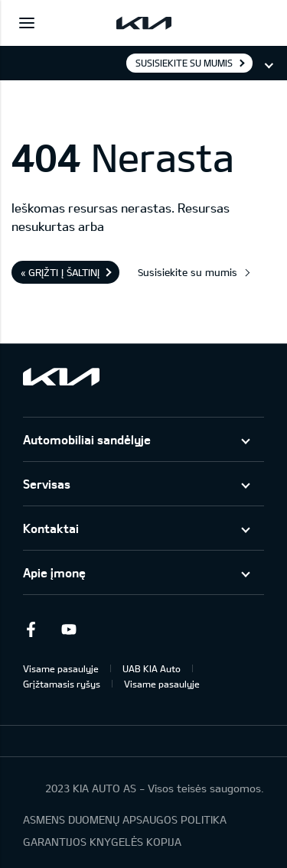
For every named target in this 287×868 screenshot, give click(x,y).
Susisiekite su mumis (184, 63)
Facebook (31, 629)
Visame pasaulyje (61, 668)
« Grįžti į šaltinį (60, 272)
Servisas (47, 484)
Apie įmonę (54, 572)
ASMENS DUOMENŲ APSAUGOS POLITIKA (125, 819)
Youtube (69, 629)
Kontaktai (51, 528)
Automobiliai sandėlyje (87, 439)
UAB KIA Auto (152, 668)
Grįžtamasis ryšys (62, 684)
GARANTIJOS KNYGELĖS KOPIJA (102, 842)
